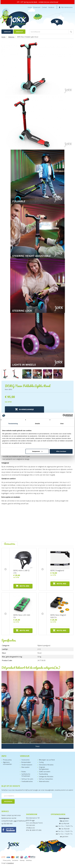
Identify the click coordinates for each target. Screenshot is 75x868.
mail (15, 821)
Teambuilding (43, 774)
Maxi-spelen (25, 767)
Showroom (37, 7)
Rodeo (24, 772)
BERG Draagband (57, 570)
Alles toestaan (61, 451)
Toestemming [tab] (13, 424)
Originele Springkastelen (44, 768)
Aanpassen (37, 451)
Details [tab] (37, 424)
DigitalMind (10, 863)
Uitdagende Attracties (46, 776)
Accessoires (26, 760)
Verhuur (7, 32)
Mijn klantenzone (67, 7)
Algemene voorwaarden (7, 763)
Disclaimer (15, 860)
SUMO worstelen (45, 772)
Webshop (19, 32)
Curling (41, 762)
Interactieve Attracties (46, 765)
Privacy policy (7, 760)
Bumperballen (26, 762)
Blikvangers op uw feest (47, 760)
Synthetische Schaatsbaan (26, 775)
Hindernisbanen (27, 765)
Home (30, 7)
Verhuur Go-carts (27, 779)
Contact (44, 7)
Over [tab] (62, 424)
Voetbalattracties (27, 781)
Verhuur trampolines (46, 779)
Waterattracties (44, 781)
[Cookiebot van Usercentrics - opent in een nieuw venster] (64, 416)
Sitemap (22, 860)
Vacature (51, 7)
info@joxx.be (30, 828)
